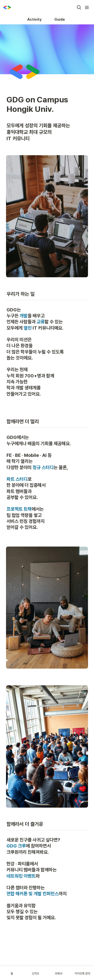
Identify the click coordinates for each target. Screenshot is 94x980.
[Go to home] (7, 7)
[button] (79, 7)
